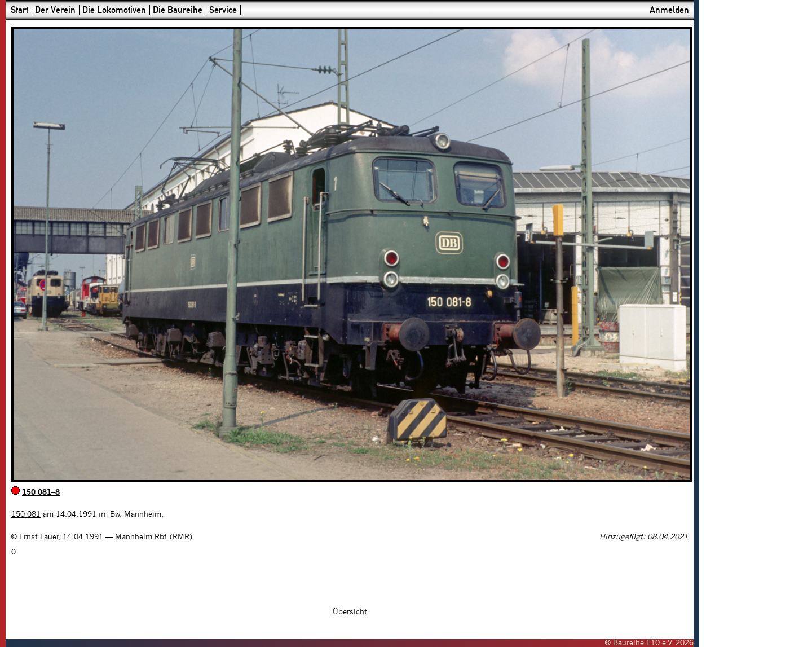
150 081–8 (41, 492)
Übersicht (350, 612)
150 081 (26, 514)
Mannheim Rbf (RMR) (154, 537)
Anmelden (669, 10)
